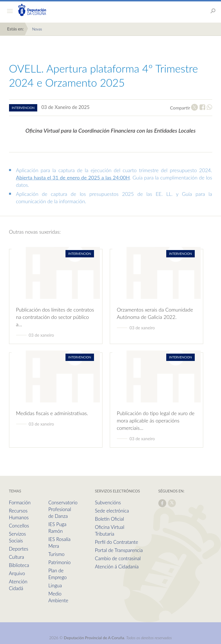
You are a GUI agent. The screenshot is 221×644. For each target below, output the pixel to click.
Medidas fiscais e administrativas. (52, 413)
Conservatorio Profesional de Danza (63, 509)
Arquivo (17, 573)
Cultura (17, 557)
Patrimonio (59, 562)
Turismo (56, 554)
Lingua (55, 585)
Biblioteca (19, 565)
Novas (37, 29)
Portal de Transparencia (119, 550)
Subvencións (108, 502)
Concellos (19, 526)
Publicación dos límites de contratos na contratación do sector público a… (55, 317)
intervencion (23, 108)
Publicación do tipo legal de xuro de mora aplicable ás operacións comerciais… (156, 420)
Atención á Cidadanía (117, 567)
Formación (20, 502)
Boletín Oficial (109, 519)
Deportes (19, 549)
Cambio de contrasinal (118, 558)
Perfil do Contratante (116, 542)
